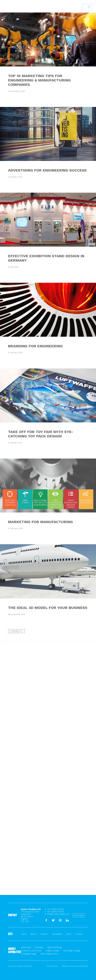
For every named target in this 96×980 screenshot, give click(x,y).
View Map (79, 915)
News (69, 934)
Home (24, 934)
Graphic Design (52, 951)
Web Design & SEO (49, 954)
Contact (79, 934)
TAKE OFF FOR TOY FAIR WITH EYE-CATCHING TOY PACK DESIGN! (41, 434)
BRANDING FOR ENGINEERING (35, 346)
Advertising (26, 947)
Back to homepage (3, 11)
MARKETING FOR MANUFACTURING (40, 522)
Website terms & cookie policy (75, 966)
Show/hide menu (89, 7)
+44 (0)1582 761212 (55, 909)
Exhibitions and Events (31, 951)
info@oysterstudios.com (58, 914)
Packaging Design (29, 954)
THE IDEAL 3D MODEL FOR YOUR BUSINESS (48, 608)
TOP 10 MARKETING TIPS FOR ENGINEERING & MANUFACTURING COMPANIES (39, 80)
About (33, 934)
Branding (39, 947)
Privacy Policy (52, 966)
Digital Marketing (54, 947)
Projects (44, 934)
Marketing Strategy (72, 951)
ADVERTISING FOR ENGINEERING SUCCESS (47, 170)
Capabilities (57, 934)
